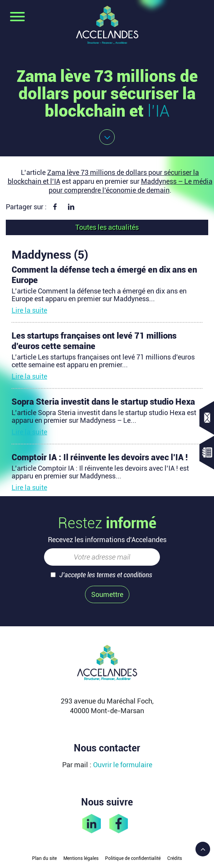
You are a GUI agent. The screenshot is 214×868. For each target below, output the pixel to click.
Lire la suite (29, 310)
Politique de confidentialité (133, 858)
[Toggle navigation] (17, 17)
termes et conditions (124, 575)
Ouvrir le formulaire (123, 765)
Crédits (175, 858)
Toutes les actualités (107, 227)
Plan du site (44, 858)
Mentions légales (81, 858)
